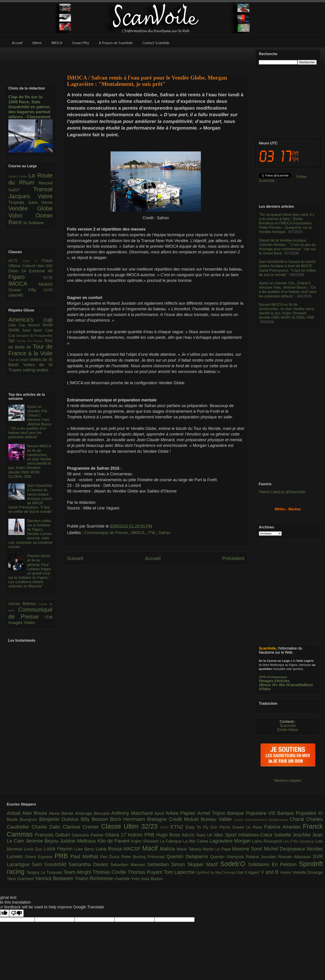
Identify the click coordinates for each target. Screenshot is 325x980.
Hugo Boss (169, 835)
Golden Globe (18, 176)
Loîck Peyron (59, 849)
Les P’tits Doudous (299, 841)
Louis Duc (34, 849)
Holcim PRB (142, 835)
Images (16, 623)
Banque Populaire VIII (252, 813)
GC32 (48, 278)
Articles (15, 604)
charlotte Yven (128, 879)
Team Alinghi (78, 872)
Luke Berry (85, 849)
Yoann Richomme (95, 878)
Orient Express (40, 857)
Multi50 (46, 284)
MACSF (133, 849)
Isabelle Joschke (293, 835)
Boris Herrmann (129, 819)
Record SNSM (40, 325)
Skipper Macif (204, 864)
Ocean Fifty (26, 290)
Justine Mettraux (79, 841)
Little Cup (18, 325)
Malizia (168, 849)
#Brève (265, 685)
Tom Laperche (180, 872)
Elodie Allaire (288, 730)
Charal (298, 819)
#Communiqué (277, 677)
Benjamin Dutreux (60, 819)
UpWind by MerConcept (216, 872)
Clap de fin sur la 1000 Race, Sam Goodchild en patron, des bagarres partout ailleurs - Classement (30, 107)
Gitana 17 (116, 835)
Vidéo (29, 623)
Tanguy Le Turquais (45, 872)
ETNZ (178, 827)
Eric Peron (222, 827)
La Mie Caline (196, 841)
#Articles (282, 681)
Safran (164, 533)
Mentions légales (288, 781)
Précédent (233, 558)
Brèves (31, 604)
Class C (32, 261)
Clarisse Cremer (82, 827)
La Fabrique (171, 841)
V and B (270, 872)
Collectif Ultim (34, 266)
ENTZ (165, 827)
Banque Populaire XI (300, 813)
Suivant (75, 558)
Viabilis (286, 872)
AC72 (15, 261)
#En (282, 685)
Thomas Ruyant (146, 872)
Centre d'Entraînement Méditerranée (262, 820)
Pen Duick (111, 857)
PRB (62, 856)
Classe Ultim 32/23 (131, 826)
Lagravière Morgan (231, 841)
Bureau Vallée (217, 819)
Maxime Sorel (248, 849)
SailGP (21, 190)
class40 (16, 295)
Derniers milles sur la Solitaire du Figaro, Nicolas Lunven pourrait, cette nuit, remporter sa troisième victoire (30, 534)
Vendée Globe (30, 208)
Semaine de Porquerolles (34, 336)
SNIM (15, 330)
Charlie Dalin (47, 827)
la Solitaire (34, 223)
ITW (152, 533)
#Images (266, 681)
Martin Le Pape (217, 849)
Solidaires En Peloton (274, 864)
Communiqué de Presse (107, 533)
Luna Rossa (109, 849)
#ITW (262, 677)
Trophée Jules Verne (30, 202)
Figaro (26, 277)
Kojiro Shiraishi (145, 841)
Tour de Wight (19, 360)
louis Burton (152, 879)
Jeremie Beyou (43, 841)
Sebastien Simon (167, 864)
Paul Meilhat (85, 856)
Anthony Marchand (133, 813)
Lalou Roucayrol (268, 841)
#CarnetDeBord (299, 685)
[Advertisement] (156, 58)
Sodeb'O (234, 864)
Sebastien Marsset (129, 865)
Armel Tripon (212, 813)
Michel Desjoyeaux (285, 849)
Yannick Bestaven (55, 878)
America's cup (30, 320)
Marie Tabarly (190, 849)
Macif (151, 848)
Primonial (157, 857)
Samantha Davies (89, 864)
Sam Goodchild (50, 864)
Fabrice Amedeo (283, 827)
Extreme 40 (41, 271)
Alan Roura (35, 813)
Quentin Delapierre (188, 856)
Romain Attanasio (296, 857)
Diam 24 (19, 271)
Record (46, 183)
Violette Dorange (308, 872)
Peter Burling (135, 857)
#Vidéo (265, 689)
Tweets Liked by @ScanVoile (282, 492)
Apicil (160, 813)
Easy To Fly (198, 827)
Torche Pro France (30, 341)
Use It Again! (249, 872)
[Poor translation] (16, 913)
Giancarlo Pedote (88, 835)
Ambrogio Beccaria (93, 813)
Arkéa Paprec (182, 813)
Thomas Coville (110, 872)
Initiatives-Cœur (256, 835)
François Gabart (53, 835)
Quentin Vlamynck (228, 857)
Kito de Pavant (114, 841)
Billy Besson (95, 819)
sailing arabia (36, 370)
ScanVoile (288, 726)
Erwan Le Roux (248, 827)
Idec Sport (226, 835)
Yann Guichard (21, 879)
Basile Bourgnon (23, 820)
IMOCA (138, 533)
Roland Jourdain (262, 857)
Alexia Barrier (62, 813)
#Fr (275, 685)
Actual (14, 813)
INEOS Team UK (198, 835)
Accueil (153, 558)
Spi (13, 340)
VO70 (48, 290)
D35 (49, 266)
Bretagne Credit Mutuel (174, 819)
